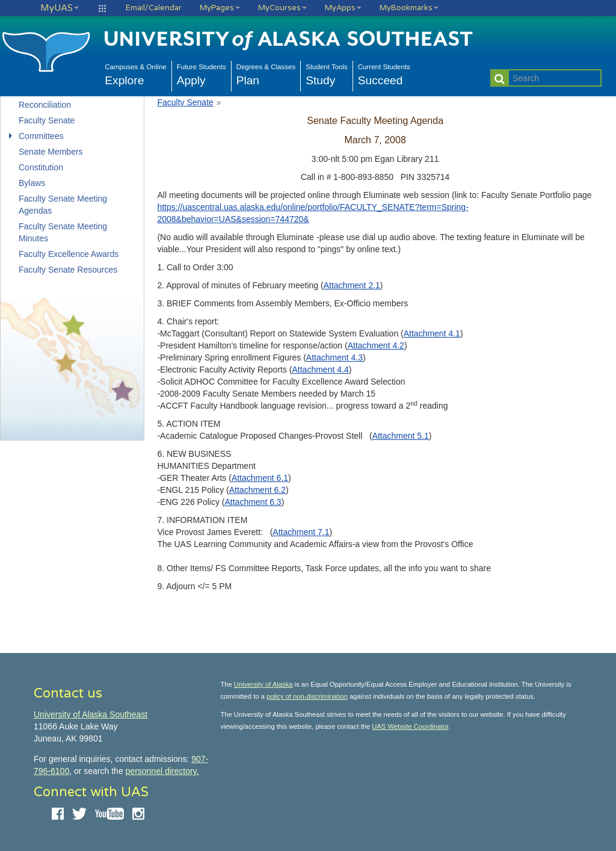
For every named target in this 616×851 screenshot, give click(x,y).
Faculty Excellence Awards (69, 254)
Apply (202, 74)
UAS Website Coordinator (410, 726)
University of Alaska (263, 684)
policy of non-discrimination (307, 696)
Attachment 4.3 (334, 357)
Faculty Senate (47, 120)
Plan (266, 74)
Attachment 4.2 (376, 345)
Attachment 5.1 (401, 436)
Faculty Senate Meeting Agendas (63, 205)
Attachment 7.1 (301, 532)
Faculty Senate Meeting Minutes (63, 232)
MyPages (220, 8)
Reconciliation (45, 105)
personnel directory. (162, 771)
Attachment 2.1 (352, 285)
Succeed (384, 74)
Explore (135, 74)
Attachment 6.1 (260, 478)
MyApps (343, 8)
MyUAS (60, 8)
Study (327, 74)
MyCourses (282, 8)
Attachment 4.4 (321, 370)
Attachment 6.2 (257, 490)
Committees (41, 136)
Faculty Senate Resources (68, 270)
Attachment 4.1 (432, 333)
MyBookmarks (409, 8)
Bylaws (32, 183)
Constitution (41, 167)
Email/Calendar (154, 8)
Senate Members (51, 152)
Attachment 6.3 (253, 502)
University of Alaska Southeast (91, 714)
